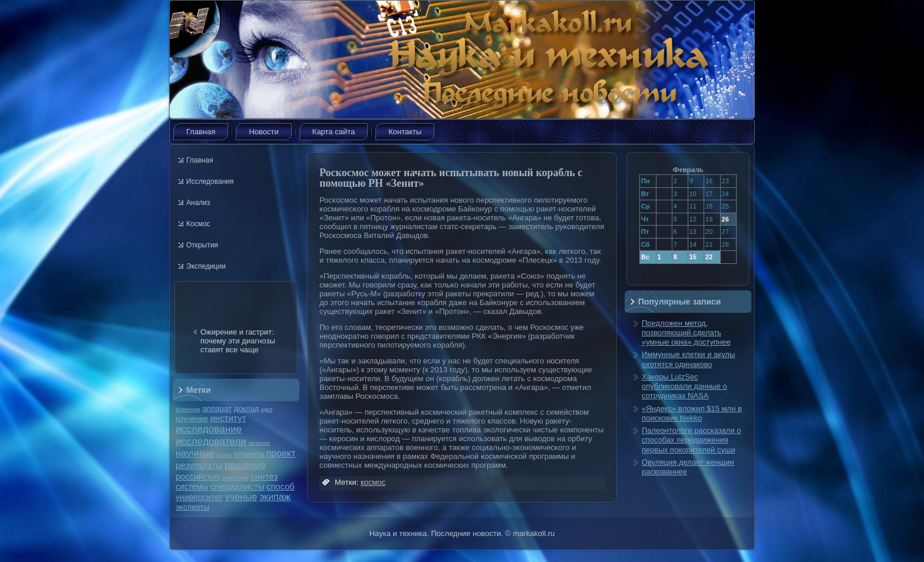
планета (249, 454)
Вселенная (188, 409)
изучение (192, 419)
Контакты (405, 132)
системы (192, 487)
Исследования (210, 181)
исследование (209, 429)
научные (195, 453)
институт (228, 418)
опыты (224, 455)
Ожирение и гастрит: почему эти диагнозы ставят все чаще (238, 341)
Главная (201, 132)
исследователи (211, 441)
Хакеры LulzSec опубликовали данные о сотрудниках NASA (684, 386)
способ (280, 487)
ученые (241, 497)
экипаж (275, 497)
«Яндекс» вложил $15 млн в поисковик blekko (692, 413)
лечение (260, 443)
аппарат (217, 409)
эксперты (192, 507)
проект (280, 453)
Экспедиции (206, 266)
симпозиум (235, 478)
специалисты (237, 486)
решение (245, 465)
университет (199, 497)
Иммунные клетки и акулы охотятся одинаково (688, 359)
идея (267, 409)
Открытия (202, 245)
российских (198, 477)
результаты (199, 465)
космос (373, 482)
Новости (263, 132)
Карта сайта (334, 132)
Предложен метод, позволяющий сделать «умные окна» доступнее (686, 333)
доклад (246, 409)
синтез (264, 476)
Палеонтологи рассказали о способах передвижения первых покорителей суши (692, 440)
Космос (198, 224)
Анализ (198, 203)
